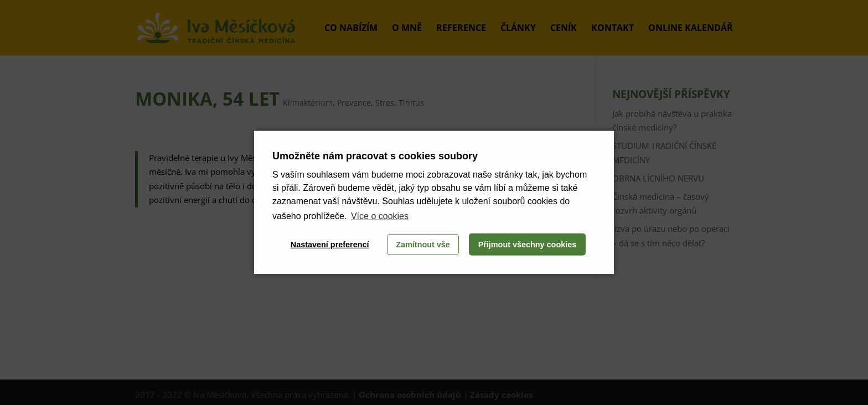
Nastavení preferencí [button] (330, 245)
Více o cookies (380, 216)
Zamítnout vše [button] (423, 245)
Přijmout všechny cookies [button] (528, 245)
